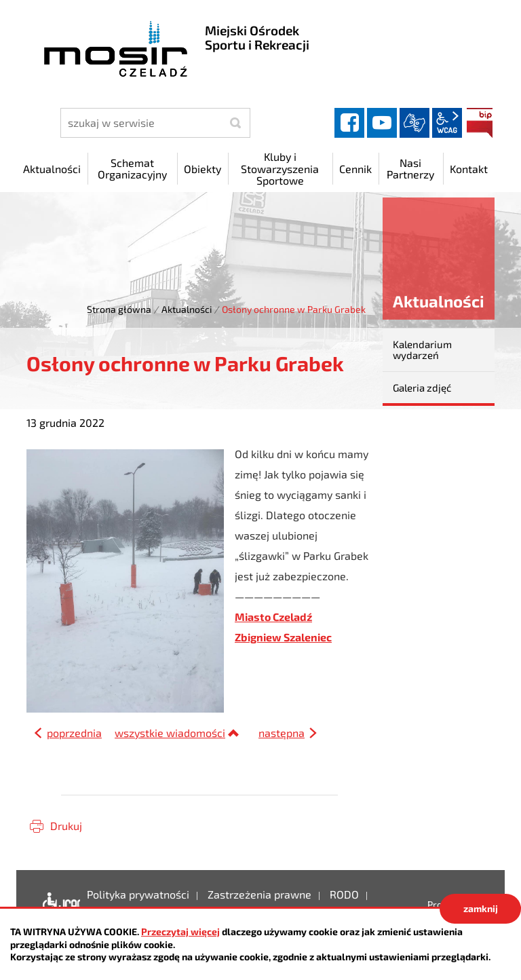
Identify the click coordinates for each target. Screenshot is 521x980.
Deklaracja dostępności (58, 905)
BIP (480, 123)
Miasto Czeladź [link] (273, 617)
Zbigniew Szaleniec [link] (283, 637)
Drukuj (66, 826)
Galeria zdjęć (422, 388)
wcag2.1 (447, 123)
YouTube (382, 123)
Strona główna (119, 309)
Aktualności (187, 309)
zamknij (481, 908)
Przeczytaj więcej (180, 931)
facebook (349, 123)
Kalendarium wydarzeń (422, 350)
